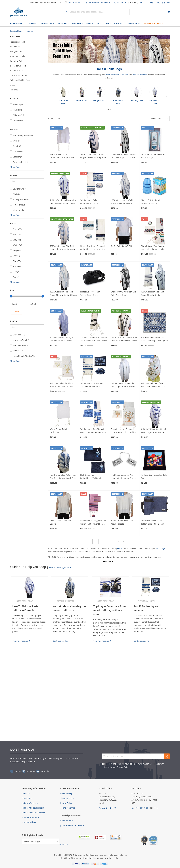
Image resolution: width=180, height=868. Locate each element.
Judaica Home (16, 31)
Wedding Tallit (17, 61)
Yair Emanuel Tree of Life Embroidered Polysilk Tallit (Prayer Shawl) (153, 385)
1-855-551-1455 (142, 808)
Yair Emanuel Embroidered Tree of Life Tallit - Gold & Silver (62, 385)
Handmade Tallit (18, 57)
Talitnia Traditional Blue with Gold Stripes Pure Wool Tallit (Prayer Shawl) (63, 202)
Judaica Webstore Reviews (34, 813)
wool (119, 549)
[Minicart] (169, 12)
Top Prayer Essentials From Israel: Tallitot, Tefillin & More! (110, 611)
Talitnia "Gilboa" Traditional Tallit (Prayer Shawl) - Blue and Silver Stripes (153, 431)
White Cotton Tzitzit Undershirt (59, 431)
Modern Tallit (16, 47)
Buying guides (163, 2)
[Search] (27, 182)
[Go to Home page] (19, 12)
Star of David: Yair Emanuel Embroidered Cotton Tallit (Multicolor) (153, 248)
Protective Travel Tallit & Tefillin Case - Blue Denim (152, 523)
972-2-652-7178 (109, 808)
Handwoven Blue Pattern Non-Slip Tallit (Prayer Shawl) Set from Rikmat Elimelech (63, 477)
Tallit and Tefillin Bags (20, 81)
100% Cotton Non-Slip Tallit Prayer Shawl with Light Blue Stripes (63, 248)
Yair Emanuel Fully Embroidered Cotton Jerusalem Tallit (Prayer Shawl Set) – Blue (94, 202)
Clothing (77, 23)
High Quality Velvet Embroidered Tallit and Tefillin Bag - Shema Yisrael (92, 477)
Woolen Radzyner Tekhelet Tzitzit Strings (153, 156)
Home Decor (47, 23)
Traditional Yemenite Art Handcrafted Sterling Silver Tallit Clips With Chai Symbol (124, 477)
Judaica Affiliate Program (33, 808)
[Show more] (18, 168)
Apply (16, 312)
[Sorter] (159, 119)
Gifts (89, 23)
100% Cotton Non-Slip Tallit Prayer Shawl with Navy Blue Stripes (93, 157)
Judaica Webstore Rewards (97, 2)
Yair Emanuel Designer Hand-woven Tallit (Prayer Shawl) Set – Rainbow (93, 523)
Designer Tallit (17, 52)
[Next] (168, 96)
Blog (151, 2)
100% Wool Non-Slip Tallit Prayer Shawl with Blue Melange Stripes (152, 294)
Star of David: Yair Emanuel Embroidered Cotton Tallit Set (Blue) (93, 248)
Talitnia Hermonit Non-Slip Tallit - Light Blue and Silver (123, 385)
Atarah (13, 85)
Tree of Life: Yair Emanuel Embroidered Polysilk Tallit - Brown (123, 431)
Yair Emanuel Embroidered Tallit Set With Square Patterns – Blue (92, 385)
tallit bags (161, 549)
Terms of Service (68, 808)
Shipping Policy (67, 798)
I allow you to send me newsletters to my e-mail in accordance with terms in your (134, 765)
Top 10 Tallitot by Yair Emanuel (147, 609)
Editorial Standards (31, 817)
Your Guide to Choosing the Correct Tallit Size (69, 609)
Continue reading (21, 641)
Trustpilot (63, 844)
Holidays (118, 23)
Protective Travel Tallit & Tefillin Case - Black (91, 294)
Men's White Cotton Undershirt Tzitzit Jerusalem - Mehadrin (63, 157)
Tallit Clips (15, 90)
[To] (36, 304)
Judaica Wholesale (30, 803)
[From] (18, 304)
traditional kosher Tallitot (117, 75)
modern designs (140, 75)
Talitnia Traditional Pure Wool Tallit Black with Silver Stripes (124, 339)
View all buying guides (60, 568)
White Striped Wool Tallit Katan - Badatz (122, 523)
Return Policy (66, 803)
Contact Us (27, 798)
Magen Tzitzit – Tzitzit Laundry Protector (151, 202)
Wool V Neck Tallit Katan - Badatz (61, 523)
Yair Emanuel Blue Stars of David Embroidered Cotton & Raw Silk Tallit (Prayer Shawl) (93, 431)
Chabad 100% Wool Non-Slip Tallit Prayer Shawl (123, 294)
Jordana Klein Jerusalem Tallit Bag (154, 477)
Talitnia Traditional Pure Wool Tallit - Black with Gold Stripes (94, 339)
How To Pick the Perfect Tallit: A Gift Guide (26, 609)
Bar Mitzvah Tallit (18, 66)
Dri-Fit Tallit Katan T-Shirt (122, 246)
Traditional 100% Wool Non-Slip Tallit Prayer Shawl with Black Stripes (123, 157)
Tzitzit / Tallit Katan (19, 76)
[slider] (11, 297)
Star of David (134, 23)
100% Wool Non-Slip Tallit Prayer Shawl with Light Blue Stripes (63, 294)
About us (26, 793)
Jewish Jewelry (17, 23)
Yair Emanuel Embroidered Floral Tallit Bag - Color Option (154, 339)
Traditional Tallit (18, 42)
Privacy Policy (123, 767)
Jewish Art (62, 23)
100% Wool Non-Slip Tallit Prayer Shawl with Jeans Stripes (122, 202)
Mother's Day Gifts (153, 23)
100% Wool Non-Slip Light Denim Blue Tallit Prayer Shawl (61, 340)
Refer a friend (72, 2)
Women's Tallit (17, 71)
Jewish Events (103, 23)
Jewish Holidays (29, 822)
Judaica (32, 23)
